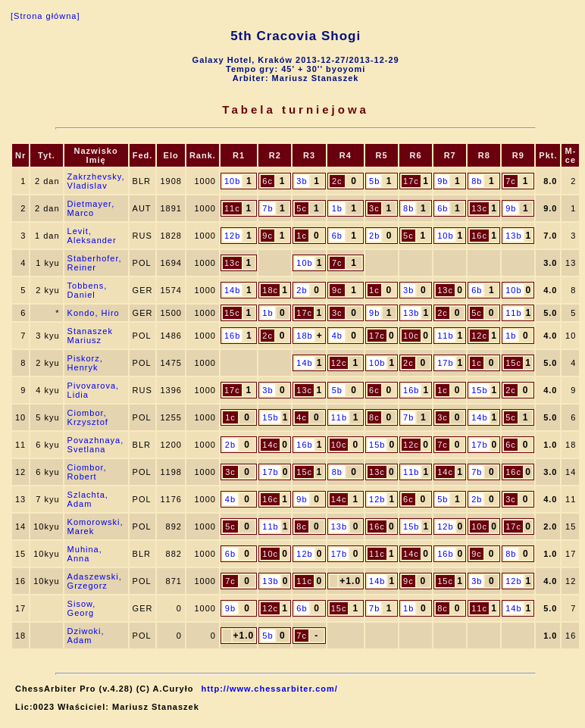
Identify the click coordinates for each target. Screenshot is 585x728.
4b (337, 336)
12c (479, 336)
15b (479, 390)
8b (477, 181)
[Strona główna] (45, 16)
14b (232, 290)
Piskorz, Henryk (85, 363)
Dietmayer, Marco (91, 208)
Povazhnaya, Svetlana (96, 445)
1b (337, 208)
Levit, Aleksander (92, 236)
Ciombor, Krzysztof (88, 417)
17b (445, 363)
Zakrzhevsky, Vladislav (96, 181)
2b (374, 236)
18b (304, 336)
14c (270, 445)
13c (479, 208)
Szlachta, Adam (88, 499)
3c (374, 208)
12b (232, 236)
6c (267, 181)
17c (411, 181)
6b (443, 208)
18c (270, 290)
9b (443, 181)
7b (267, 208)
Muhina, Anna (85, 554)
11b (513, 313)
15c (232, 313)
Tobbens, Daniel (88, 290)
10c (411, 336)
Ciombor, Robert (87, 472)
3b (302, 181)
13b (513, 236)
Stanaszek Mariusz (90, 336)
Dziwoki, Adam (86, 636)
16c (479, 236)
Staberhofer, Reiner (95, 263)
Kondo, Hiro (94, 313)
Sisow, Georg (82, 608)
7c (511, 181)
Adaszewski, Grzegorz (95, 581)
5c (302, 208)
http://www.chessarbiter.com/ (269, 689)
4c (302, 417)
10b (232, 181)
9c (267, 236)
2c (337, 181)
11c (232, 208)
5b (374, 181)
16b (232, 336)
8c (374, 417)
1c (302, 236)
